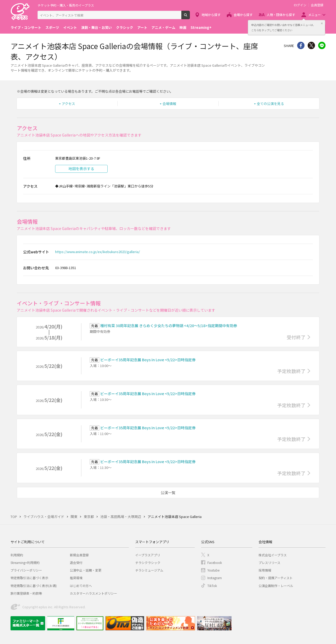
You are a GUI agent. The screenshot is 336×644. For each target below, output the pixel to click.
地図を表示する (81, 169)
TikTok (212, 586)
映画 (183, 27)
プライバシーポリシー (26, 570)
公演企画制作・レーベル (276, 586)
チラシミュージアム (149, 570)
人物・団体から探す (281, 15)
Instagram (215, 578)
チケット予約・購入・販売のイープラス (66, 5)
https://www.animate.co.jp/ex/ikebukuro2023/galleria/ (98, 252)
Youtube (213, 570)
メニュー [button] (314, 15)
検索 (190, 17)
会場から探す (243, 15)
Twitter (311, 45)
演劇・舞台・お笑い (96, 27)
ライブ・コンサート (26, 27)
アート (142, 27)
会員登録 (317, 5)
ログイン (300, 5)
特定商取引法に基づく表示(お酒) (34, 586)
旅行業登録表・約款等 (26, 593)
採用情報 (265, 570)
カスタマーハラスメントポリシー (93, 593)
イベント (70, 27)
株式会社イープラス (273, 555)
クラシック (125, 27)
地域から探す (211, 15)
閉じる (322, 23)
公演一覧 (168, 493)
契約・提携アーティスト (276, 578)
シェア (301, 45)
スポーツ (52, 27)
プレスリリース (269, 562)
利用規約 (17, 555)
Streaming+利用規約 (25, 562)
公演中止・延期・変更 (86, 570)
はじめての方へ (81, 586)
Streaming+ (201, 27)
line (322, 45)
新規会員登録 (79, 555)
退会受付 (76, 562)
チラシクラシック (148, 562)
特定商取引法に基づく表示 (29, 578)
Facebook (215, 562)
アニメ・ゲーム (163, 27)
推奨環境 (76, 578)
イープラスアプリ (148, 555)
